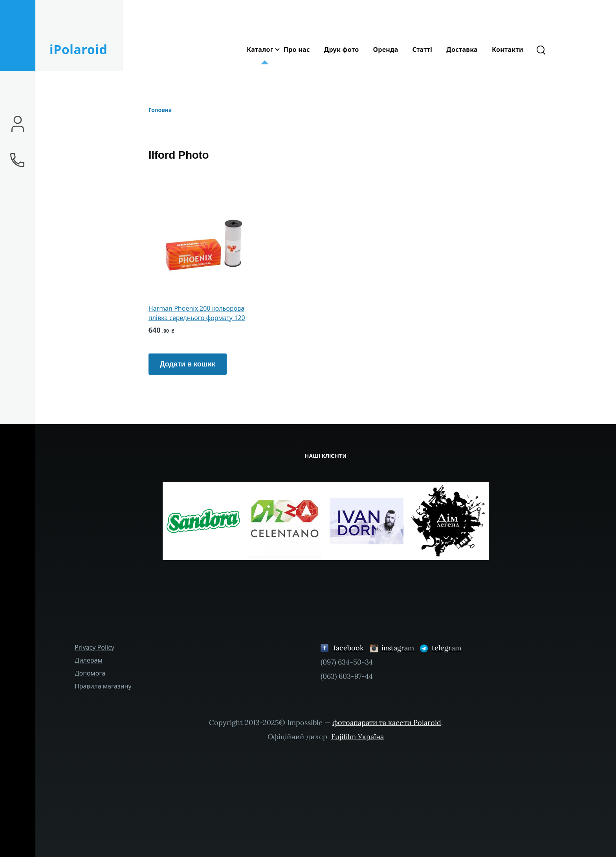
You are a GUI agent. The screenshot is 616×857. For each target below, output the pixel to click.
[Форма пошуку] (541, 49)
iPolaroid (78, 49)
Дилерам (89, 660)
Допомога (90, 673)
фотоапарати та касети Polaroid (387, 722)
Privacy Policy (94, 647)
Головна (160, 110)
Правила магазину (103, 686)
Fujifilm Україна (357, 737)
